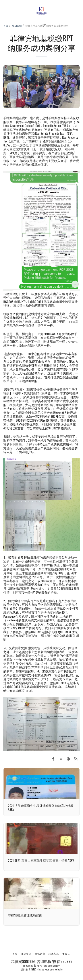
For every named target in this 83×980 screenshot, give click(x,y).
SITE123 (33, 969)
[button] (5, 11)
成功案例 (17, 26)
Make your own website (51, 969)
